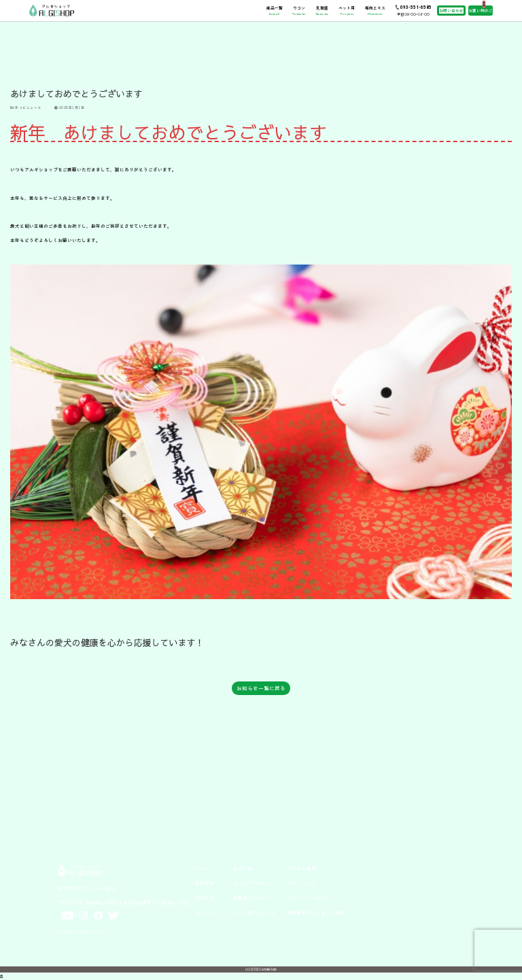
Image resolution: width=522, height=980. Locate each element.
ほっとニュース (26, 107)
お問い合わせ (451, 11)
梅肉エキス (375, 10)
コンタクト (207, 913)
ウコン (299, 10)
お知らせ (205, 898)
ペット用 (347, 10)
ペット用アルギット (255, 913)
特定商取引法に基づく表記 (316, 913)
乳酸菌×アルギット (254, 898)
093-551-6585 (416, 7)
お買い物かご (481, 11)
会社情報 (205, 883)
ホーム (202, 868)
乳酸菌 (322, 10)
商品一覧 (275, 10)
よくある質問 (302, 868)
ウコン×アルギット (254, 883)
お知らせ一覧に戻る (261, 688)
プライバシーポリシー (311, 898)
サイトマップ (302, 883)
